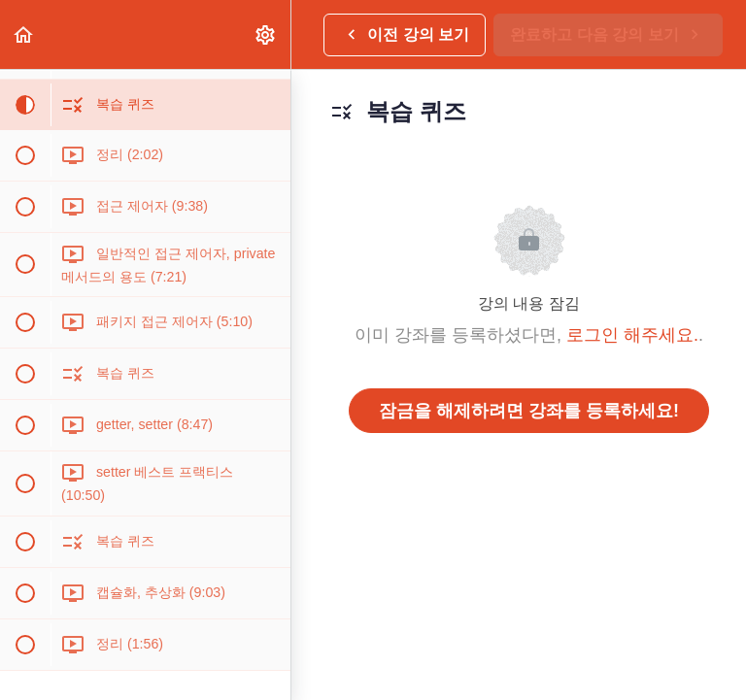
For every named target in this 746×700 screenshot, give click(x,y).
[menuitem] (266, 34)
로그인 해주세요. (632, 335)
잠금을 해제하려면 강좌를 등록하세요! (529, 411)
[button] (24, 34)
